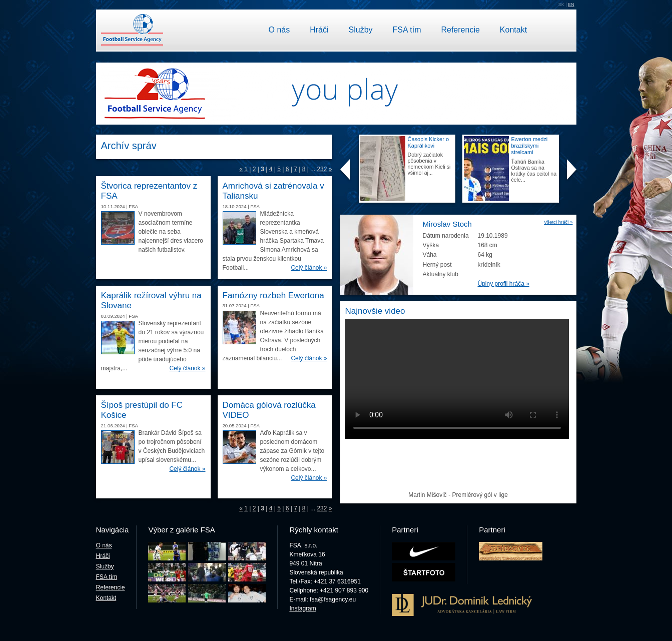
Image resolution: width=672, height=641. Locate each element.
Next (571, 170)
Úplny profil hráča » (504, 284)
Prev (345, 170)
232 (322, 169)
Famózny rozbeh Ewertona (273, 295)
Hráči (319, 30)
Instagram (302, 608)
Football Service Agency (132, 30)
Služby (361, 30)
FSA (133, 206)
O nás (279, 30)
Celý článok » (309, 268)
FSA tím (407, 30)
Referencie (460, 30)
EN (571, 5)
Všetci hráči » (558, 222)
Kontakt (513, 30)
